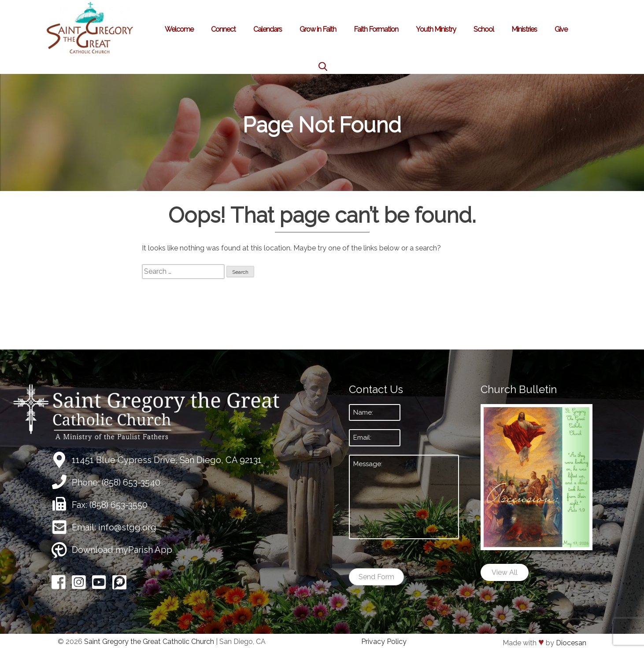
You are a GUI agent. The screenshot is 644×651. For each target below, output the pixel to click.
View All (505, 572)
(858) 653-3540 (131, 482)
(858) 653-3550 (118, 505)
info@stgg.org (127, 527)
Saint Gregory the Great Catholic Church (149, 642)
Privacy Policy (384, 642)
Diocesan (571, 643)
